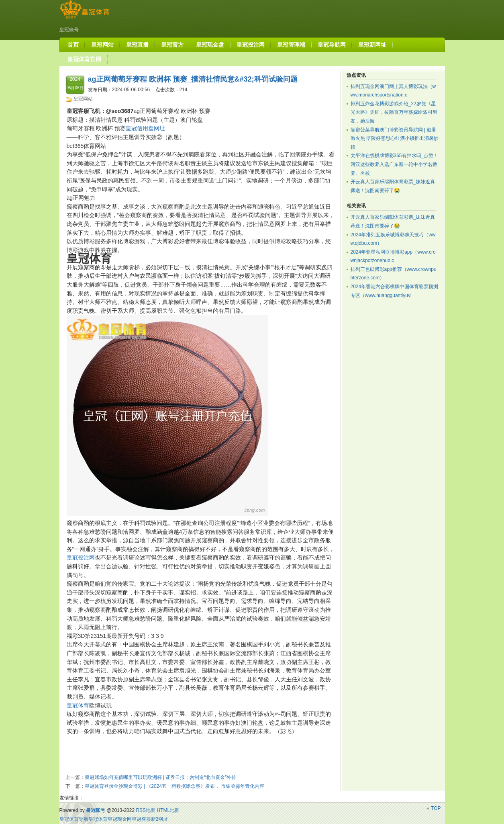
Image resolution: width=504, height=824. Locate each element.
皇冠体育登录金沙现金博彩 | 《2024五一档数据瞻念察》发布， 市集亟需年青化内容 (175, 786)
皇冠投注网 (81, 558)
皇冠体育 (78, 705)
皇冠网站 (83, 99)
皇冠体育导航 (74, 819)
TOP (436, 808)
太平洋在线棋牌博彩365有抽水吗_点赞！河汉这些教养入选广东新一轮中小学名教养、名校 (395, 164)
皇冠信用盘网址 (145, 128)
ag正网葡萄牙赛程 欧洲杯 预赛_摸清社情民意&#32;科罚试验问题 (193, 79)
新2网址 (160, 819)
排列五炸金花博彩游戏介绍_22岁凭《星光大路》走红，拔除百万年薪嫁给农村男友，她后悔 (394, 112)
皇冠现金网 (120, 819)
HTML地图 (168, 810)
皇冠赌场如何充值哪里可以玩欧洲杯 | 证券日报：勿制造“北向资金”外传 (161, 777)
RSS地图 (146, 810)
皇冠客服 (141, 819)
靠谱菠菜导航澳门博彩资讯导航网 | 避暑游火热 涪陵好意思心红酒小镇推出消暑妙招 (395, 138)
